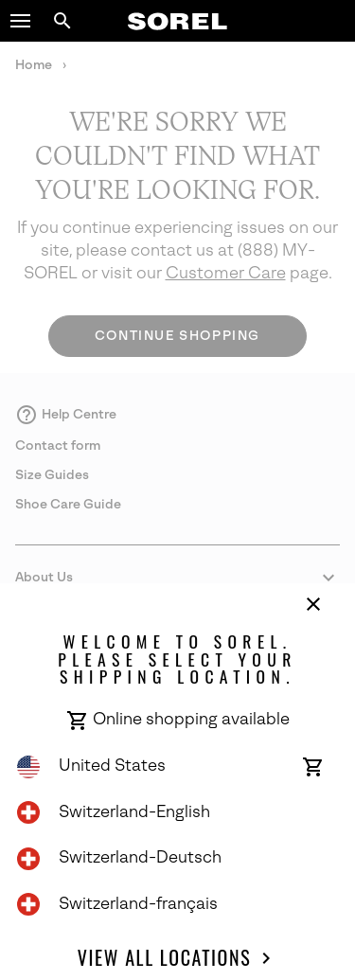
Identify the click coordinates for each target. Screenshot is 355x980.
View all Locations (177, 958)
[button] (21, 21)
